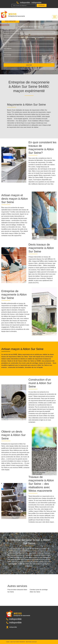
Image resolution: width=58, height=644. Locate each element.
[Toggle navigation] (55, 17)
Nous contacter (10, 21)
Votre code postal (8, 36)
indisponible (25, 2)
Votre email (6, 42)
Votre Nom (6, 30)
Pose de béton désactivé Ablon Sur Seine (17, 591)
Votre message (7, 55)
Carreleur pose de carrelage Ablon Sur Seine (39, 591)
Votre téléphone (7, 49)
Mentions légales (31, 642)
